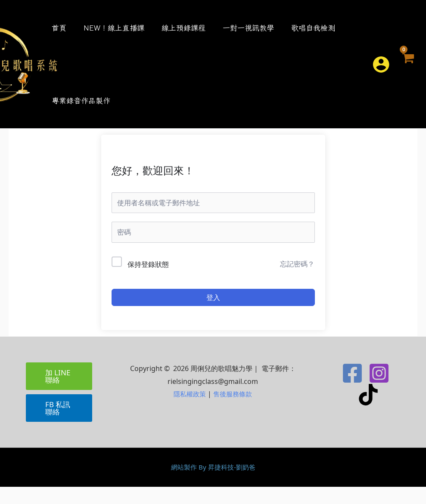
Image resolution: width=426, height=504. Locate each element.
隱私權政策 (189, 411)
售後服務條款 (234, 411)
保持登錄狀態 (148, 281)
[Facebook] (352, 390)
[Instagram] (379, 390)
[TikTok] (368, 412)
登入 (213, 315)
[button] (358, 73)
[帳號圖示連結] (381, 73)
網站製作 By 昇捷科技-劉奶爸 (213, 484)
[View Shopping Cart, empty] (408, 73)
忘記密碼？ (297, 281)
